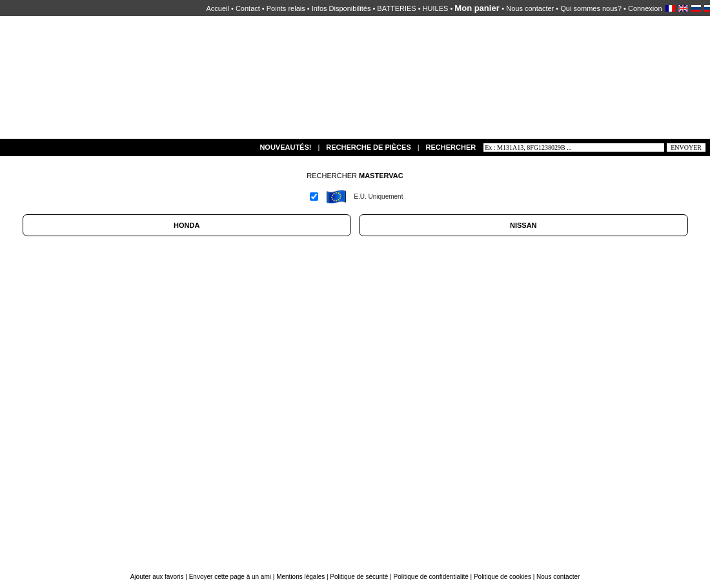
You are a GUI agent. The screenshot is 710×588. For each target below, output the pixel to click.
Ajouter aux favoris (158, 577)
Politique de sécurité (359, 577)
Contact (248, 8)
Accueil (217, 8)
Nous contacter (530, 8)
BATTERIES (396, 8)
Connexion (645, 8)
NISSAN (523, 225)
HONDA (187, 225)
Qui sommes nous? (591, 8)
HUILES (436, 8)
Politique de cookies (502, 577)
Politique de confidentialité (431, 577)
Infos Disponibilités (341, 8)
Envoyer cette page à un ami (231, 577)
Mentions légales (300, 577)
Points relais (286, 8)
